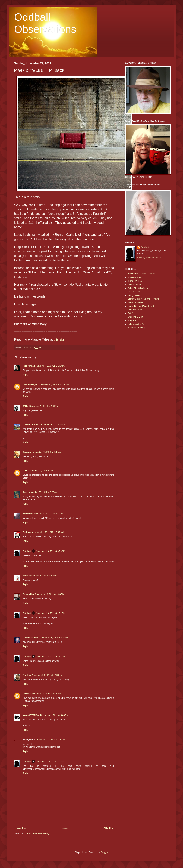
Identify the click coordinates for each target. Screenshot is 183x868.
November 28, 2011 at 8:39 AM (43, 492)
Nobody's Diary (135, 310)
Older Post (108, 828)
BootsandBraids (135, 277)
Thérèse (27, 694)
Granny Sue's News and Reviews (143, 299)
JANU (25, 406)
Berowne (27, 452)
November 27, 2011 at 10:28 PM (54, 385)
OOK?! (131, 313)
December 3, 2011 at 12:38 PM (50, 740)
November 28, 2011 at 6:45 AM (47, 452)
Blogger (104, 852)
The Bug (27, 675)
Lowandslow (29, 425)
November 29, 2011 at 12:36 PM (47, 675)
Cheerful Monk (134, 285)
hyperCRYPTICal (31, 715)
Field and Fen (134, 292)
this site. (59, 339)
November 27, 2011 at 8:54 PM (51, 366)
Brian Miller (28, 594)
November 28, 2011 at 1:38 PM (50, 594)
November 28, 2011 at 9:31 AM (48, 514)
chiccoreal (28, 514)
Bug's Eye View (135, 281)
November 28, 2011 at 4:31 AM (44, 406)
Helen (25, 576)
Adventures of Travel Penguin (141, 274)
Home (65, 828)
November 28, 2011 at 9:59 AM (51, 551)
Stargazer (132, 320)
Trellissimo (28, 532)
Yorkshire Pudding (136, 328)
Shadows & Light (135, 317)
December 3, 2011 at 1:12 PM (50, 762)
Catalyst (27, 551)
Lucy (25, 471)
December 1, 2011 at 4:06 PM (54, 715)
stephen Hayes (30, 385)
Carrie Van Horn (31, 638)
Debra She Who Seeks (138, 288)
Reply (25, 375)
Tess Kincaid (29, 366)
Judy (25, 492)
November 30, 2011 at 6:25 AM (46, 694)
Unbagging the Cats (137, 324)
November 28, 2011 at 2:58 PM (51, 657)
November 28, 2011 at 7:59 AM (43, 471)
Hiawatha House (135, 302)
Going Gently (134, 295)
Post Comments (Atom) (38, 833)
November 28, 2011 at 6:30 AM (51, 425)
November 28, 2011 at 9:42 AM (49, 532)
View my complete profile (149, 258)
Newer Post (20, 828)
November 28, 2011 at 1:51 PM (51, 613)
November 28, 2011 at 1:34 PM (44, 576)
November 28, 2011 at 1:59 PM (54, 638)
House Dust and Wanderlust (141, 306)
